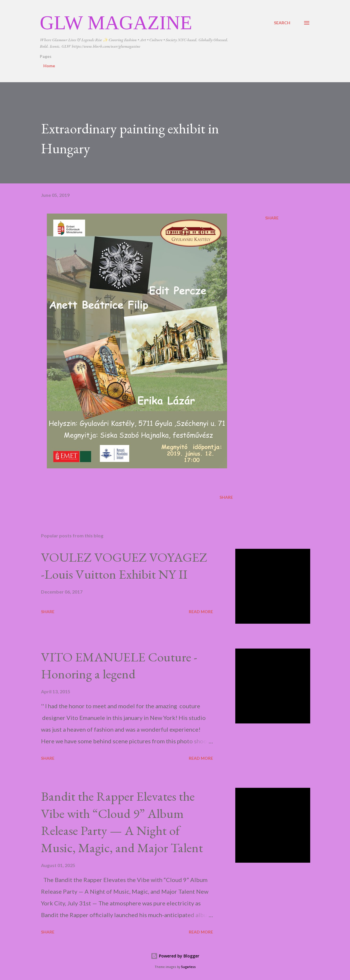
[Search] (282, 23)
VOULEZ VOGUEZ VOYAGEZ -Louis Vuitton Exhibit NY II (124, 566)
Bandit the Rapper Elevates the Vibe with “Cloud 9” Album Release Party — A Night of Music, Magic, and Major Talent (122, 822)
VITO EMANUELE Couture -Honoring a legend (119, 666)
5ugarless (188, 967)
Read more (201, 612)
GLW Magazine (116, 23)
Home (49, 66)
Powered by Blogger (175, 956)
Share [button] (272, 218)
